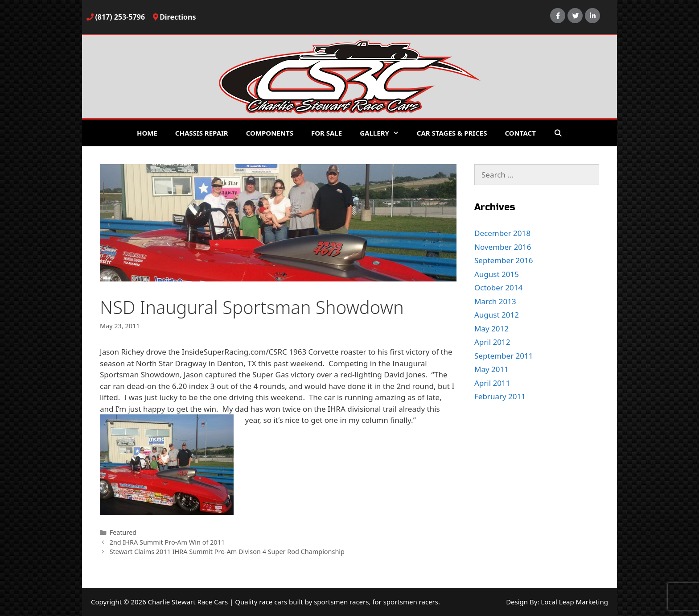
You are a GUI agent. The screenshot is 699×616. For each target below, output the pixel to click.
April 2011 (492, 383)
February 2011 (500, 396)
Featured (123, 532)
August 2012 (497, 315)
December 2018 (502, 233)
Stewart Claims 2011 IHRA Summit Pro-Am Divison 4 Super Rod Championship (227, 552)
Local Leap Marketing (574, 602)
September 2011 (504, 356)
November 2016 (503, 247)
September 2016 (504, 260)
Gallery (384, 133)
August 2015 (497, 274)
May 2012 (491, 329)
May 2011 (491, 369)
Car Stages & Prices (452, 133)
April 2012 (492, 342)
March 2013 (495, 301)
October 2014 (498, 287)
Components (270, 133)
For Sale (327, 133)
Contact (520, 133)
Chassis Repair (202, 133)
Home (147, 133)
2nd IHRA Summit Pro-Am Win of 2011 (167, 542)
